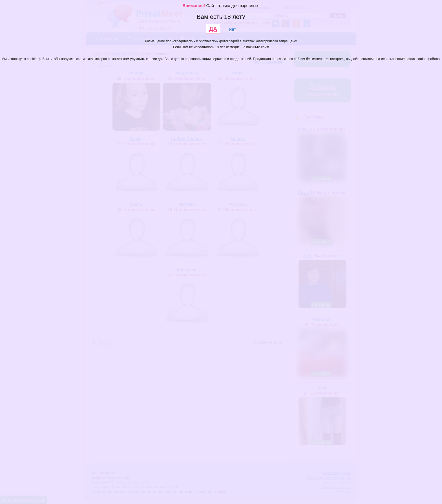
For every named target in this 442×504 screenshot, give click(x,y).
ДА (213, 29)
